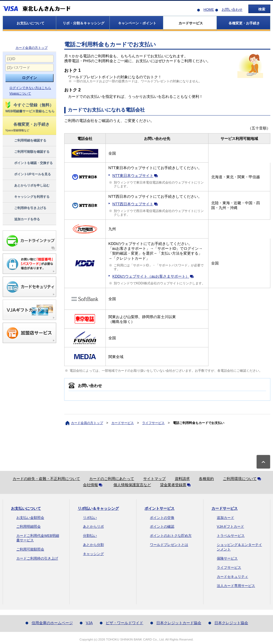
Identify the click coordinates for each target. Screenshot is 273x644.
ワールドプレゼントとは (169, 545)
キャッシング (93, 554)
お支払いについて (26, 508)
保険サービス (227, 558)
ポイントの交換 (162, 518)
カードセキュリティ (232, 577)
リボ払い (90, 518)
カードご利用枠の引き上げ (37, 558)
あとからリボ (93, 526)
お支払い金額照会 (30, 518)
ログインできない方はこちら (30, 88)
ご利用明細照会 (29, 526)
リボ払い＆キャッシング (98, 508)
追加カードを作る (22, 219)
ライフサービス (153, 423)
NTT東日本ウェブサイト (136, 176)
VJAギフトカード (230, 526)
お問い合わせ (232, 10)
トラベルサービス (231, 536)
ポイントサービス (160, 508)
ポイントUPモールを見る (28, 174)
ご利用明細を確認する (26, 141)
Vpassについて (20, 94)
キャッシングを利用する (27, 197)
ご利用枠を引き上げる (26, 208)
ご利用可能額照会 (30, 549)
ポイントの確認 (162, 526)
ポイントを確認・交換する (29, 163)
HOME (209, 10)
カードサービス (123, 423)
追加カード (225, 518)
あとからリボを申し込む (27, 186)
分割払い (90, 536)
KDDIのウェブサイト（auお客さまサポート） (154, 276)
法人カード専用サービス (236, 586)
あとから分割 (93, 545)
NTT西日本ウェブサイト (136, 204)
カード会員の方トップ (32, 48)
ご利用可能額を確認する (27, 152)
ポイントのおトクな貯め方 (171, 536)
